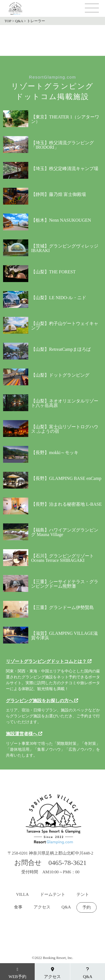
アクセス (42, 907)
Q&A (66, 907)
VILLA (23, 895)
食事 (18, 907)
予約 (87, 907)
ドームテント (53, 895)
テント (83, 895)
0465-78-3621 (67, 863)
